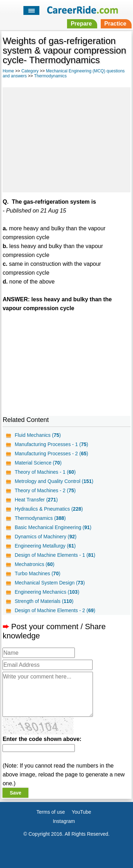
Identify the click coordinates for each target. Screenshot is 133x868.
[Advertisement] (66, 139)
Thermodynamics (50, 76)
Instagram (64, 821)
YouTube (81, 812)
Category (30, 71)
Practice (115, 24)
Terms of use (51, 812)
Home (8, 71)
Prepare (81, 24)
